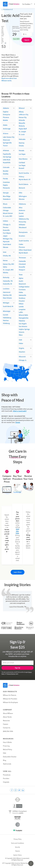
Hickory (21, 177)
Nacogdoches (24, 318)
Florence (6, 117)
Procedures (7, 775)
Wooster (22, 199)
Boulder (6, 171)
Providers (6, 778)
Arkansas (6, 150)
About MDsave (8, 713)
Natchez (6, 321)
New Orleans (7, 298)
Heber (21, 343)
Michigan (6, 303)
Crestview (6, 182)
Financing (6, 746)
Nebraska (22, 139)
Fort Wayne (7, 233)
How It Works (7, 742)
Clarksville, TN (8, 281)
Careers (6, 724)
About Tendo (7, 717)
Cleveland (22, 264)
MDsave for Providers (10, 699)
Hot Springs (7, 157)
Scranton (22, 236)
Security (17, 847)
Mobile (5, 120)
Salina (5, 267)
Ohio (21, 193)
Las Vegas (22, 154)
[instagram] (15, 790)
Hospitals (6, 782)
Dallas (21, 292)
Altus (21, 208)
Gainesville (22, 295)
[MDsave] (11, 4)
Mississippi (7, 311)
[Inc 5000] (31, 623)
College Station (24, 287)
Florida (5, 179)
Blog (5, 760)
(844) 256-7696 (17, 531)
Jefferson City (24, 115)
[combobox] (28, 34)
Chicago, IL (7, 225)
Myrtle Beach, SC (25, 180)
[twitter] (19, 790)
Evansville (6, 230)
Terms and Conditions (17, 843)
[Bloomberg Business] (19, 628)
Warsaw (6, 247)
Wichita (6, 273)
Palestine (22, 321)
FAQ (4, 753)
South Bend (7, 244)
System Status (17, 855)
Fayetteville (7, 154)
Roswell (21, 168)
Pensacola (6, 188)
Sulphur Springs (24, 329)
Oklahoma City (24, 219)
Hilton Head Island (25, 250)
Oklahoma (22, 204)
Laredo (21, 307)
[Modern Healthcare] (21, 623)
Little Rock (7, 160)
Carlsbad (22, 163)
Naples (5, 185)
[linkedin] (23, 790)
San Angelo (23, 324)
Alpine (21, 278)
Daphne (6, 112)
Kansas (5, 261)
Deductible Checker (10, 757)
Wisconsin (22, 357)
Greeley (6, 174)
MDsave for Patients (10, 695)
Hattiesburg (7, 318)
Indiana (5, 221)
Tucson (5, 146)
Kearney (22, 143)
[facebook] (12, 790)
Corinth (6, 315)
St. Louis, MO (8, 216)
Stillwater (22, 225)
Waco (21, 335)
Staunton (22, 352)
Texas (21, 275)
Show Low (6, 140)
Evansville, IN (7, 284)
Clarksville (22, 261)
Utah (20, 340)
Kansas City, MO (8, 264)
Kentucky (6, 277)
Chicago (6, 210)
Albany (21, 112)
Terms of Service (11, 674)
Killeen (21, 304)
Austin (21, 281)
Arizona (6, 134)
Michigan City (8, 239)
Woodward (23, 228)
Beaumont (22, 284)
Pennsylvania (23, 232)
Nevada (21, 151)
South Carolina (24, 241)
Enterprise (7, 115)
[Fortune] (7, 628)
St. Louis (22, 134)
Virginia (21, 348)
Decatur (6, 227)
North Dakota (24, 184)
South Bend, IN (8, 306)
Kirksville (22, 120)
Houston (22, 301)
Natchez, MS (7, 295)
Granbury (22, 298)
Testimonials (7, 764)
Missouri (22, 108)
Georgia (6, 193)
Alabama (6, 108)
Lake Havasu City (9, 137)
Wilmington (23, 196)
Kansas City (23, 117)
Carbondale (7, 208)
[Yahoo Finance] (30, 628)
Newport (22, 270)
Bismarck (22, 188)
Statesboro (7, 199)
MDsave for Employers (10, 702)
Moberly (22, 126)
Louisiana (6, 289)
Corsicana (22, 290)
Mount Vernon (8, 213)
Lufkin (21, 312)
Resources (6, 721)
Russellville (7, 163)
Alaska (5, 125)
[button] (9, 108)
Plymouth (6, 242)
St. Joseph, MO (8, 270)
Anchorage (7, 129)
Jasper (5, 236)
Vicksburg (6, 323)
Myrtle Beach (23, 253)
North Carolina (24, 173)
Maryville (22, 123)
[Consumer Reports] (7, 623)
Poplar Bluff (23, 129)
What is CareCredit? (20, 411)
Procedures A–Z (7, 9)
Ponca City (22, 222)
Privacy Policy (18, 839)
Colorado (6, 167)
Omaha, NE (7, 256)
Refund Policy (8, 750)
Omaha (21, 146)
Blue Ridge (7, 196)
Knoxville (22, 267)
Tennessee (22, 258)
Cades (21, 244)
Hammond (7, 292)
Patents (17, 851)
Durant (21, 213)
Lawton (21, 216)
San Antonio (23, 326)
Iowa (5, 252)
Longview (22, 309)
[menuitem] (27, 4)
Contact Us (7, 728)
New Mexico (23, 159)
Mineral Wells (23, 315)
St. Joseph (22, 132)
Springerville (7, 143)
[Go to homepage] (11, 685)
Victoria (21, 332)
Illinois (5, 204)
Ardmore (22, 210)
